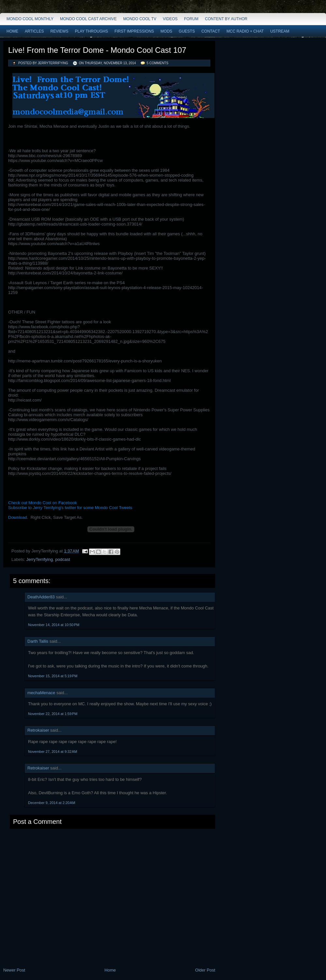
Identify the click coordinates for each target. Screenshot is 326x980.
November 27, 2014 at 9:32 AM (53, 752)
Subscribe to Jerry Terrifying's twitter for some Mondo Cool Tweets (70, 508)
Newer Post (14, 970)
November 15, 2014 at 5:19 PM (53, 676)
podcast (63, 559)
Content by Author (226, 19)
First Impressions (134, 31)
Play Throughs (91, 31)
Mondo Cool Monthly (30, 19)
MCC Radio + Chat (245, 31)
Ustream (280, 31)
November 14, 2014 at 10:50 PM (54, 625)
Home (12, 31)
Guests (187, 31)
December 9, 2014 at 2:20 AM (52, 803)
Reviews (59, 31)
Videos (170, 19)
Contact (211, 31)
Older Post (205, 970)
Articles (34, 31)
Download (18, 517)
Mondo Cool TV (140, 19)
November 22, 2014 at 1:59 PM (53, 714)
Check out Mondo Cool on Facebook (43, 503)
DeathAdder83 (41, 597)
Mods (166, 31)
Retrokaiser (38, 730)
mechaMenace (41, 693)
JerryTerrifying (40, 559)
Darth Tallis (38, 641)
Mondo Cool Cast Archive (88, 19)
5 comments (158, 63)
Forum (191, 19)
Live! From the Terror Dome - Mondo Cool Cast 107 (97, 50)
